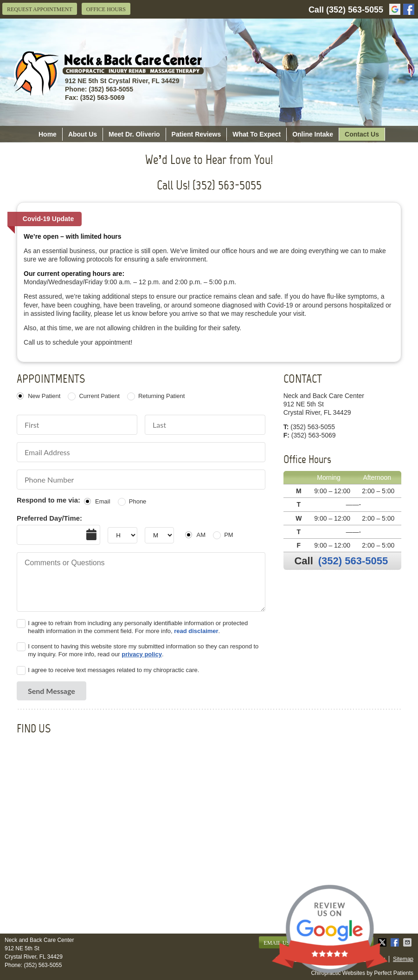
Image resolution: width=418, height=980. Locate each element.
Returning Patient (161, 396)
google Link (395, 9)
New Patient (44, 396)
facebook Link (409, 9)
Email (103, 501)
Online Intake (313, 134)
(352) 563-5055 (355, 10)
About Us (83, 134)
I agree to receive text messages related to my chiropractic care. (113, 670)
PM (229, 535)
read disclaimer (196, 631)
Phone (138, 501)
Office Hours (106, 9)
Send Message (51, 691)
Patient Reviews (196, 134)
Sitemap (403, 959)
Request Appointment (40, 9)
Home (48, 134)
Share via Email (408, 942)
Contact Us (362, 134)
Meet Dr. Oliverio (134, 134)
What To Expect (257, 134)
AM (201, 535)
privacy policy (142, 654)
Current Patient (99, 396)
